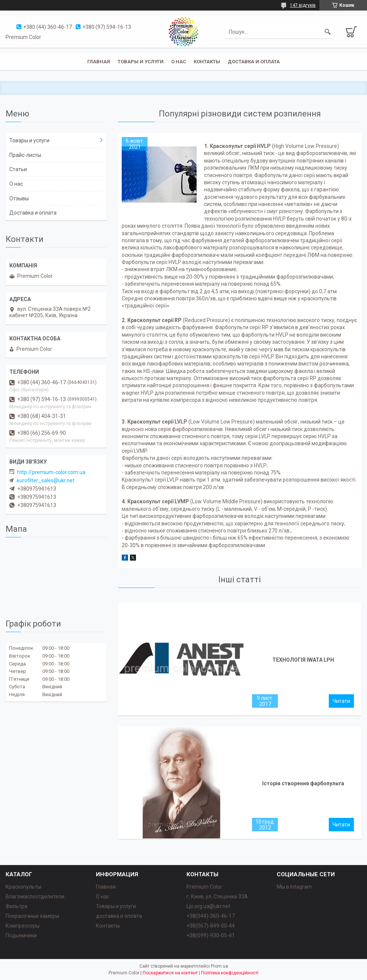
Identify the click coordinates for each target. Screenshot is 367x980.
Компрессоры (23, 926)
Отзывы (19, 198)
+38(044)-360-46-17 (211, 916)
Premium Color (204, 887)
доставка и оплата (119, 916)
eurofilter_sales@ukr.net (46, 480)
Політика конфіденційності (230, 973)
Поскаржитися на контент (170, 973)
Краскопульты (23, 887)
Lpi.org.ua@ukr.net (208, 906)
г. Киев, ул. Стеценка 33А (217, 896)
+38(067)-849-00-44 (211, 926)
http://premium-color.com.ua (51, 472)
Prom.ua (219, 966)
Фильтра (16, 906)
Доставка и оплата (254, 62)
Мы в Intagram (294, 887)
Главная (99, 62)
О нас (179, 62)
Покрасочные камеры (32, 916)
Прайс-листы (25, 155)
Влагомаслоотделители (35, 896)
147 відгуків (303, 5)
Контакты (207, 62)
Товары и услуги (141, 62)
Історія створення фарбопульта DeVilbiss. (303, 785)
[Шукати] (328, 32)
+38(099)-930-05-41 (211, 935)
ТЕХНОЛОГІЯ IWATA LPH (303, 660)
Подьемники (21, 935)
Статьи (18, 169)
